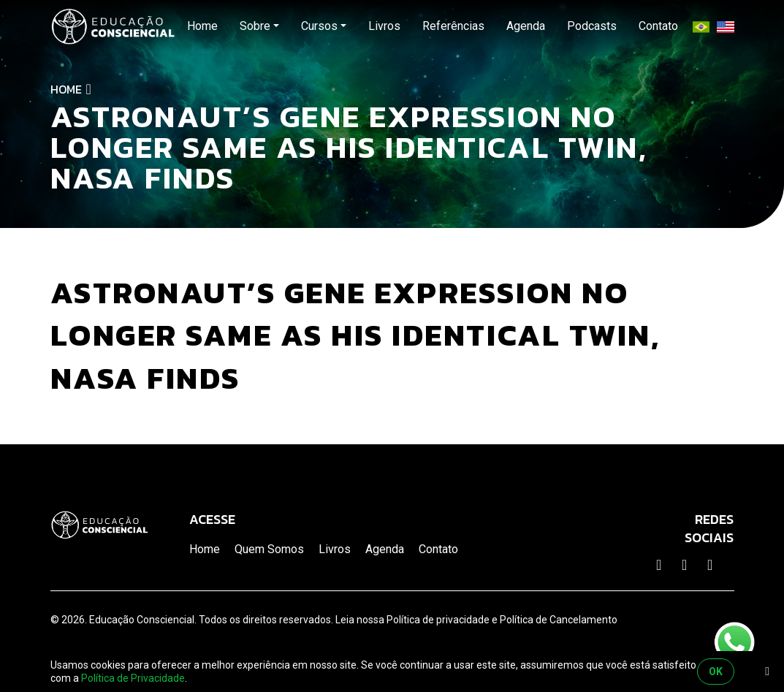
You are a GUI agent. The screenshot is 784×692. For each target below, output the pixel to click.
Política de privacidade (438, 620)
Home (66, 89)
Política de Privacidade (133, 678)
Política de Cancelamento (559, 620)
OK (716, 672)
